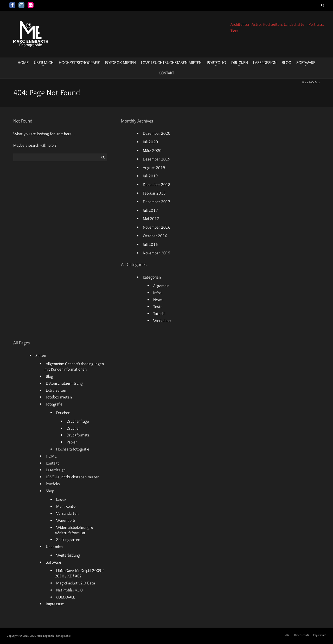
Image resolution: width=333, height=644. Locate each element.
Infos (157, 293)
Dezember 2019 (157, 159)
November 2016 (157, 227)
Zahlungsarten (68, 540)
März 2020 (152, 150)
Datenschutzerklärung (64, 383)
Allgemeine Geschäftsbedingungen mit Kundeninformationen (74, 366)
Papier (72, 442)
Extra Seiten (56, 390)
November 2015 (157, 253)
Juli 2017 (150, 210)
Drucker (73, 428)
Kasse (61, 500)
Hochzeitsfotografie (79, 63)
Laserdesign (265, 63)
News (158, 300)
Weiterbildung (68, 555)
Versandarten (67, 513)
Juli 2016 (150, 244)
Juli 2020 (150, 142)
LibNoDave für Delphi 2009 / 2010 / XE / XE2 (79, 573)
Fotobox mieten (120, 63)
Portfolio (216, 63)
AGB (288, 635)
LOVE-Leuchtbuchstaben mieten (171, 63)
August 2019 (154, 168)
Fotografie (54, 404)
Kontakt (166, 73)
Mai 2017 (151, 219)
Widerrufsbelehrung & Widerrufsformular (74, 530)
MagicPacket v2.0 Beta (76, 583)
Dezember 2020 (157, 133)
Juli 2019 (150, 176)
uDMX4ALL (66, 597)
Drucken (240, 63)
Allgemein (161, 286)
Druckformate (78, 435)
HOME (23, 63)
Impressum (55, 604)
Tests (158, 307)
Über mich (44, 63)
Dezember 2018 (157, 185)
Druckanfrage (78, 421)
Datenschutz (302, 635)
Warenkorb (66, 520)
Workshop (162, 321)
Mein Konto (66, 506)
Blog (286, 63)
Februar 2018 (154, 193)
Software (306, 63)
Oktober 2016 (155, 236)
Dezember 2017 (157, 202)
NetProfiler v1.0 (69, 590)
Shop (50, 491)
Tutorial (159, 314)
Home (305, 82)
